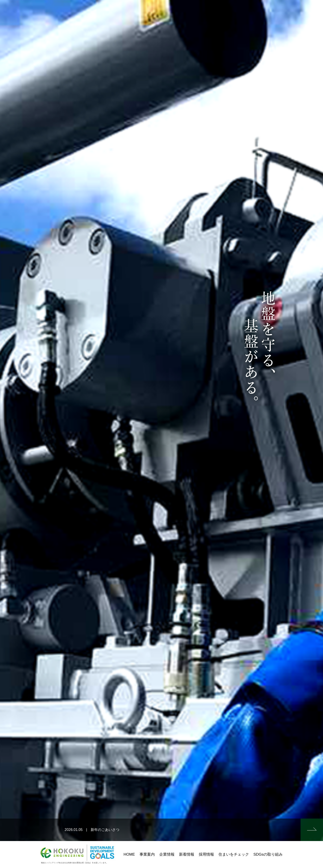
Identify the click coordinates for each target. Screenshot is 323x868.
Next (317, 434)
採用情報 (206, 854)
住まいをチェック (234, 854)
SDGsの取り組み (268, 854)
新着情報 (187, 854)
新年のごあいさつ (105, 830)
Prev (6, 434)
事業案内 (147, 854)
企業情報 (167, 854)
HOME (129, 854)
